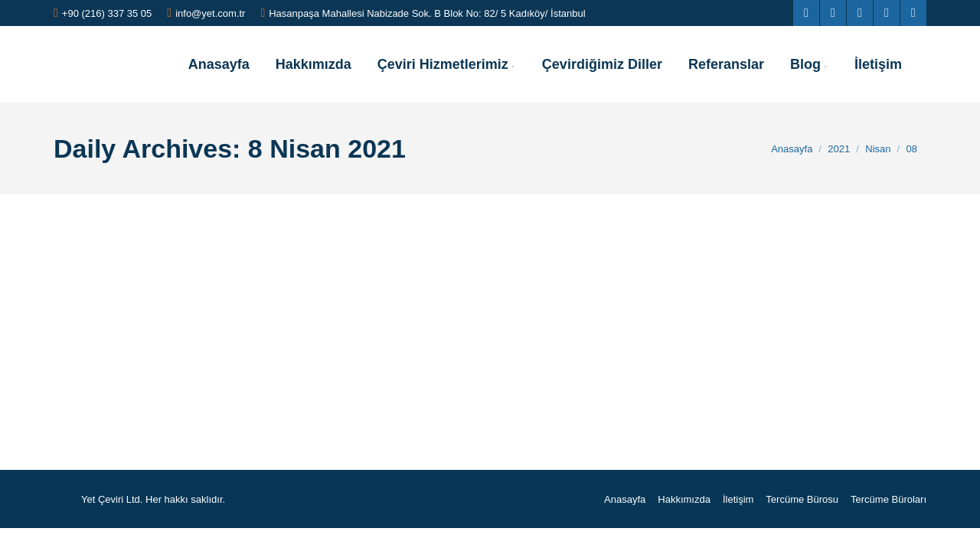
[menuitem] (219, 64)
